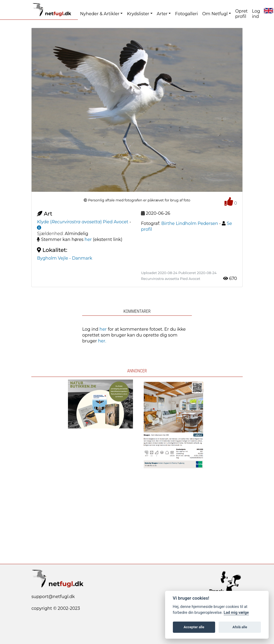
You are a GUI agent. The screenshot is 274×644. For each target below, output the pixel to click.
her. (102, 341)
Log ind (256, 14)
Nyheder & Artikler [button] (100, 14)
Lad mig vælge (236, 613)
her (88, 239)
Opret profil (241, 14)
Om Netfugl (215, 14)
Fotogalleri (186, 14)
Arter (162, 14)
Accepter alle (194, 627)
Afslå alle (240, 627)
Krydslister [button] (138, 14)
